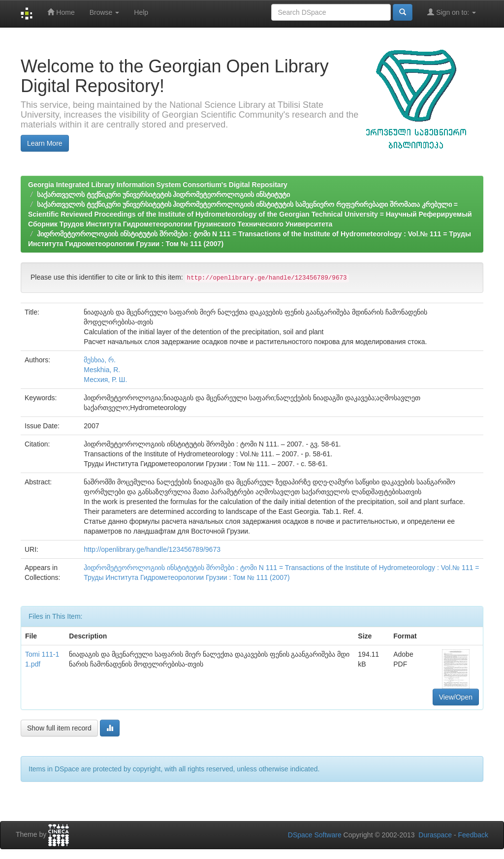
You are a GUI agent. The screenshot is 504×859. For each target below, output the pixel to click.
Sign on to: (452, 12)
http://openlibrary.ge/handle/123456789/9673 (152, 549)
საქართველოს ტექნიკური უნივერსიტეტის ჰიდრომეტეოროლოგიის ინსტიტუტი (164, 194)
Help (141, 12)
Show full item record (59, 728)
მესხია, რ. (100, 360)
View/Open (456, 697)
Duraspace (435, 835)
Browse (105, 12)
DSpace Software (315, 835)
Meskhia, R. (102, 370)
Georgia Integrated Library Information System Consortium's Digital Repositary (158, 185)
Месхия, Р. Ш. (105, 380)
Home (61, 12)
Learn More (45, 143)
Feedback (473, 835)
